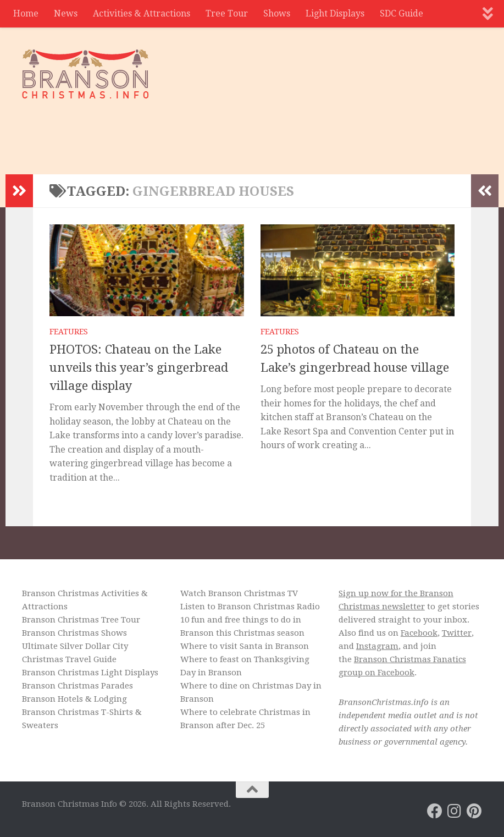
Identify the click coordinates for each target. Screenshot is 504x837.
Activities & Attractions (142, 13)
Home (26, 13)
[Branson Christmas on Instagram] (455, 811)
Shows (277, 13)
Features (69, 332)
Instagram (377, 646)
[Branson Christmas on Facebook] (435, 811)
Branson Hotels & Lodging (74, 699)
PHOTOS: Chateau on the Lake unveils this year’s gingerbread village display (139, 368)
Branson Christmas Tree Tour (81, 620)
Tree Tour (227, 13)
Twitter (457, 633)
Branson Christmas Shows (74, 633)
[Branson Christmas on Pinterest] (474, 811)
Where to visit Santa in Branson (245, 646)
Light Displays (335, 13)
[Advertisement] (282, 129)
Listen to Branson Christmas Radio (250, 607)
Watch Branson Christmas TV (239, 593)
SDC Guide (401, 13)
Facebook (419, 633)
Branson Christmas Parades (77, 686)
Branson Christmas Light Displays (90, 673)
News (66, 13)
